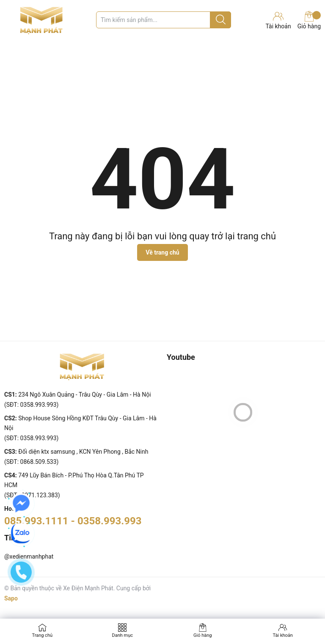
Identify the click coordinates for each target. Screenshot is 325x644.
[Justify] (221, 20)
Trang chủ (42, 635)
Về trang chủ (162, 252)
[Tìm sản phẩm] (164, 20)
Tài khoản (283, 635)
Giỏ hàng (309, 20)
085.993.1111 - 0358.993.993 (73, 521)
